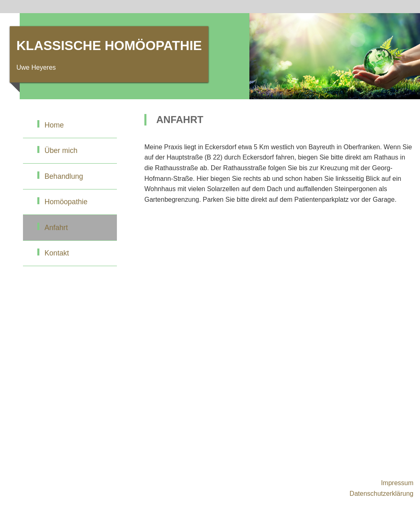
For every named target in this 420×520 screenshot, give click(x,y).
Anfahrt (56, 228)
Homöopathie (66, 202)
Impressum (397, 483)
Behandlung (64, 176)
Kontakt (57, 253)
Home (54, 125)
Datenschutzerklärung (381, 494)
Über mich (61, 151)
